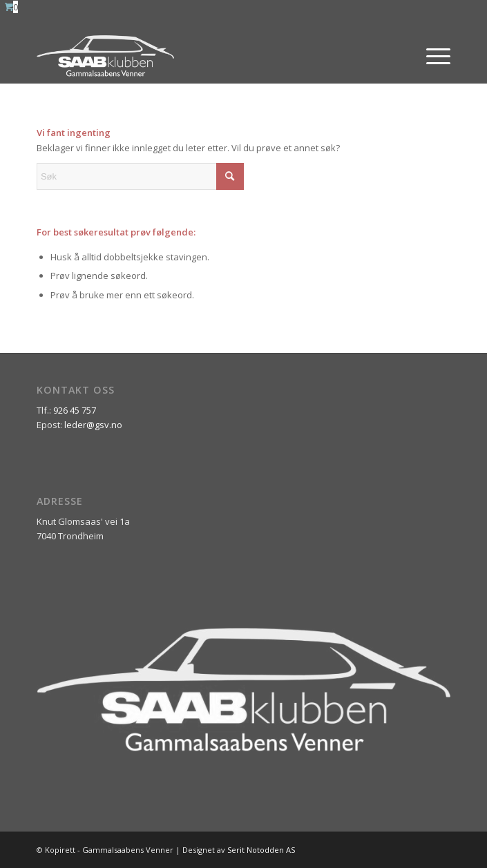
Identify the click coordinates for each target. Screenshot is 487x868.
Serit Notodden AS (261, 850)
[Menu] (431, 56)
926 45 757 (75, 410)
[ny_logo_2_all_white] (202, 56)
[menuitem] (431, 56)
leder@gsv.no (93, 425)
